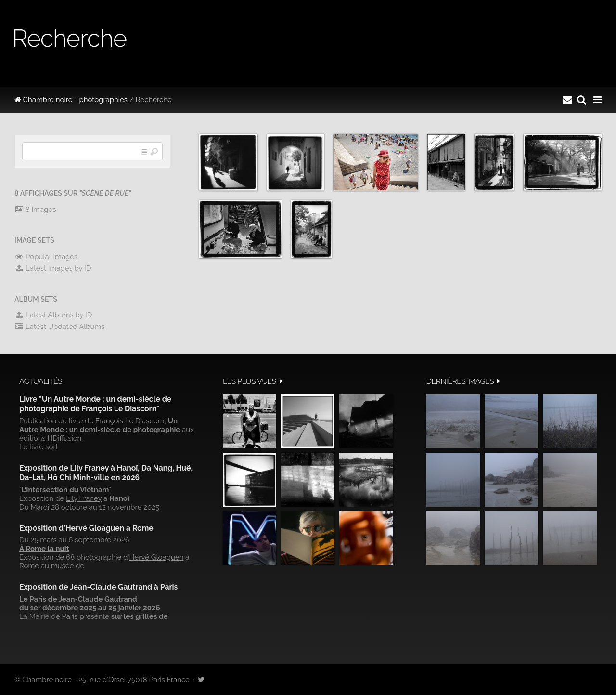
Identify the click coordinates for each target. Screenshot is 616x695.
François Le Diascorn (130, 421)
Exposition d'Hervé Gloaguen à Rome (86, 528)
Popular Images (46, 257)
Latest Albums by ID (53, 315)
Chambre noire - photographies (71, 100)
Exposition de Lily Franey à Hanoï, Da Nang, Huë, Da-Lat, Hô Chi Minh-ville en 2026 (106, 473)
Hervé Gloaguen (156, 557)
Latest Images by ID (53, 268)
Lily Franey (84, 498)
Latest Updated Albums (60, 327)
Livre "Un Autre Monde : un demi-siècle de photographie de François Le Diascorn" (95, 404)
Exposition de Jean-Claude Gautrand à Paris (98, 587)
